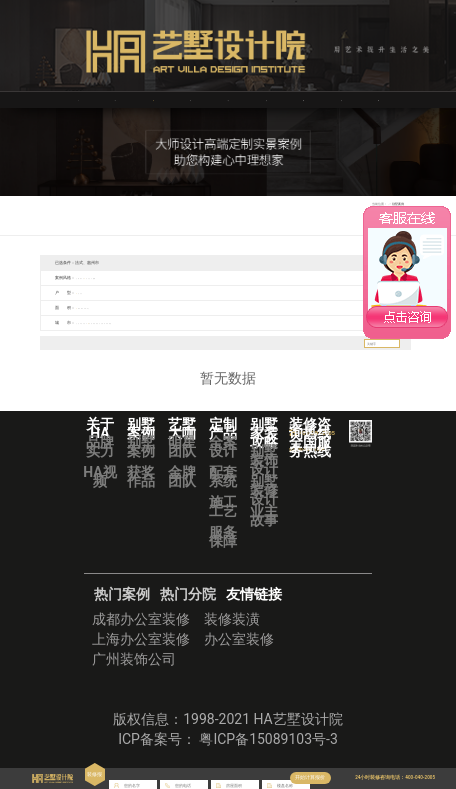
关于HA (115, 99)
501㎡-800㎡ (164, 307)
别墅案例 (141, 460)
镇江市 (333, 322)
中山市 (159, 322)
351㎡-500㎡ (135, 307)
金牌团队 (182, 490)
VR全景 (228, 99)
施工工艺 (223, 520)
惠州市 (217, 322)
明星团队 (182, 460)
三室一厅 (103, 292)
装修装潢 (232, 633)
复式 (122, 292)
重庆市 (128, 336)
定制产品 (266, 99)
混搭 (187, 277)
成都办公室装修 (141, 633)
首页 (78, 99)
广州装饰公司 (134, 673)
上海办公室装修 (141, 653)
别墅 (137, 292)
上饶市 (352, 322)
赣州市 (51, 336)
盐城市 (313, 322)
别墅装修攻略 (305, 99)
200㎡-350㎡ (106, 307)
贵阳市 (109, 336)
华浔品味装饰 (380, 99)
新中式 (124, 277)
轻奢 (218, 277)
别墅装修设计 (264, 504)
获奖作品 (141, 490)
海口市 (70, 336)
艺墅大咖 (190, 99)
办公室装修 (239, 653)
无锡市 (294, 322)
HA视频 (99, 490)
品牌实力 (100, 460)
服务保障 (223, 550)
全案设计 (223, 460)
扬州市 (275, 322)
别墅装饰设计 (264, 474)
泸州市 (120, 322)
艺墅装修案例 (155, 99)
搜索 (393, 357)
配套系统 (223, 490)
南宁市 (236, 322)
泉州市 (89, 336)
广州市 (197, 322)
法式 (172, 277)
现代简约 (103, 277)
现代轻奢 (253, 277)
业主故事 (264, 529)
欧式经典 (276, 277)
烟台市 (139, 322)
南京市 (255, 322)
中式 (233, 277)
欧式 (141, 277)
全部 (83, 277)
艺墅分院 (341, 99)
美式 (203, 277)
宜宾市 (101, 322)
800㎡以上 (192, 307)
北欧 (157, 277)
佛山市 (178, 322)
